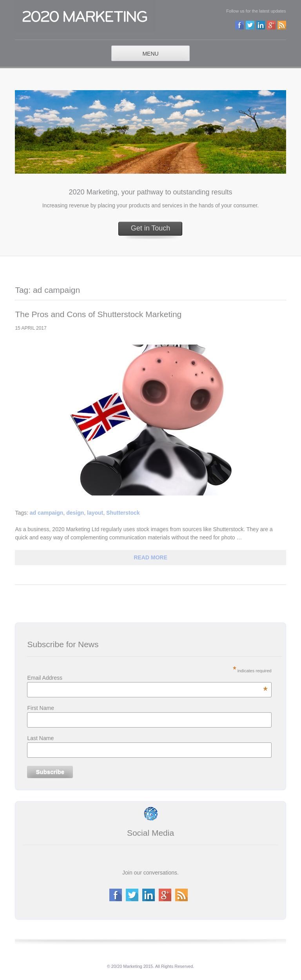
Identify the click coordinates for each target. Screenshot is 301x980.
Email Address (147, 678)
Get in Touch (151, 228)
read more (150, 557)
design (75, 513)
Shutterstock (123, 513)
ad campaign (47, 513)
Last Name (40, 738)
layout (95, 513)
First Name (40, 708)
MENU (150, 54)
